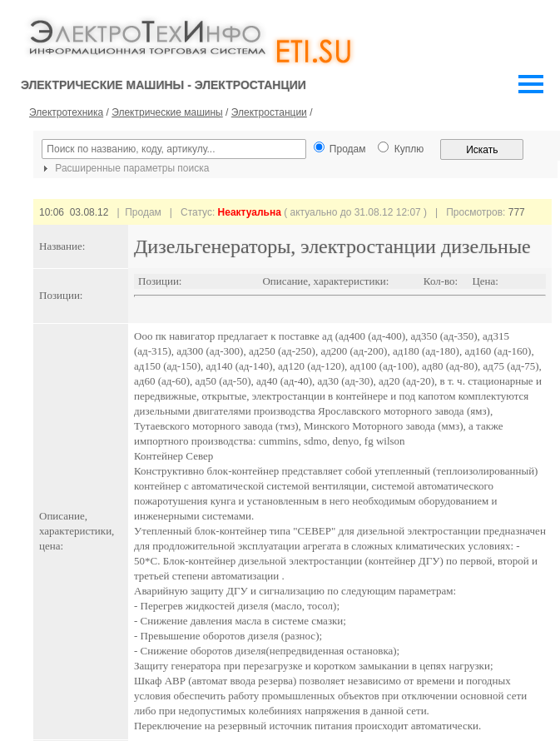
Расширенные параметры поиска (124, 168)
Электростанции (269, 112)
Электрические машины (167, 112)
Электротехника (66, 112)
